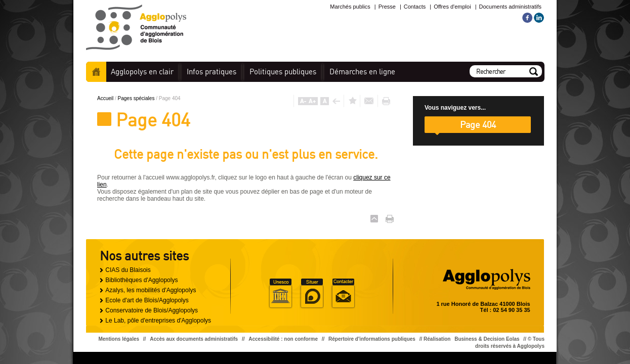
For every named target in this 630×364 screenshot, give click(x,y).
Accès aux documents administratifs (194, 339)
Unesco (280, 294)
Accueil (96, 72)
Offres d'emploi (452, 7)
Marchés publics (350, 7)
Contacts (415, 7)
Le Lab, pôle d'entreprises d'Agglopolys (158, 321)
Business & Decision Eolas (487, 339)
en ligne (362, 72)
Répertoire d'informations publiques (372, 339)
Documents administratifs (511, 7)
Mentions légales (119, 339)
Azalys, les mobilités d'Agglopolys (151, 290)
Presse (387, 7)
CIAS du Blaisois (128, 270)
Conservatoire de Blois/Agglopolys (152, 310)
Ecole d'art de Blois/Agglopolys (147, 300)
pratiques (212, 72)
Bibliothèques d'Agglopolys (141, 280)
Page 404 (478, 124)
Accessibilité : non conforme (283, 339)
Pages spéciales (137, 98)
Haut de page (374, 219)
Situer (312, 294)
